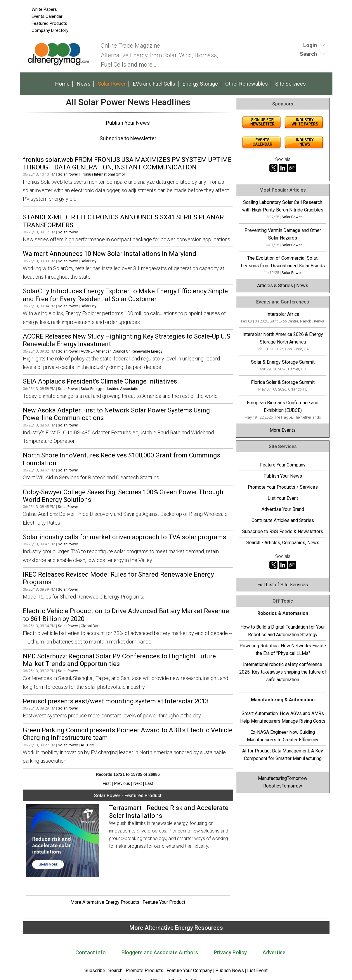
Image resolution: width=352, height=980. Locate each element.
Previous (122, 783)
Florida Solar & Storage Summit (283, 382)
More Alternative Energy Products (105, 902)
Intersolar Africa (283, 314)
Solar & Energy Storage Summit (283, 362)
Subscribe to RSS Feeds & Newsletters (283, 531)
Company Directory (50, 30)
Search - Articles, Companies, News (283, 543)
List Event (257, 971)
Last (149, 783)
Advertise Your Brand (283, 509)
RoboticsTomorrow (283, 786)
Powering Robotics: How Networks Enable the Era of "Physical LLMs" (283, 649)
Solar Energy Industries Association (111, 389)
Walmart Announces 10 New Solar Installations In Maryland (110, 254)
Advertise (274, 952)
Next (138, 783)
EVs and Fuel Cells (154, 84)
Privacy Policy (230, 952)
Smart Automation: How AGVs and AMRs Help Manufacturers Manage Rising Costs (283, 717)
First (106, 783)
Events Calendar (47, 16)
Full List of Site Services (283, 585)
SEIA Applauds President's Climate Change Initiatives (100, 381)
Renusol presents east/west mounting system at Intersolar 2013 (116, 701)
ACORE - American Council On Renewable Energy (122, 351)
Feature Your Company (283, 465)
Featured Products (49, 23)
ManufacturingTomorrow (283, 778)
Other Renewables (247, 84)
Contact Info (91, 952)
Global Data (91, 626)
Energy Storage (200, 84)
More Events (283, 430)
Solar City (89, 261)
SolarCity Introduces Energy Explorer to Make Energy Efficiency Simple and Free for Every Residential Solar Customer (125, 295)
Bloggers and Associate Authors (160, 952)
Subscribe (95, 971)
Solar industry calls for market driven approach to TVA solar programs (124, 537)
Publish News (230, 971)
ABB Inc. (88, 745)
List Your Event (283, 498)
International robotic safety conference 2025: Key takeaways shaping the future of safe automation (283, 672)
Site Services (291, 84)
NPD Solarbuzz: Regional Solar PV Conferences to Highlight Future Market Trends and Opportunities (119, 660)
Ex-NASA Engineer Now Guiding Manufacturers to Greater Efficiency (283, 736)
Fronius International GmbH (104, 174)
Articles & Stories (275, 286)
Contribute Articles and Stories (283, 520)
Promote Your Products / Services (283, 487)
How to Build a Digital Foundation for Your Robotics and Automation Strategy (283, 631)
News (84, 84)
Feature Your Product (164, 902)
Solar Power (112, 84)
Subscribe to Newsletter (128, 138)
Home (62, 84)
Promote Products (144, 971)
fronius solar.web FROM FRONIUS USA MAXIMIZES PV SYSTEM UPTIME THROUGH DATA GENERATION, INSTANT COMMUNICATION (127, 163)
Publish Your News (128, 123)
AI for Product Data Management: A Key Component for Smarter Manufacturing (283, 755)
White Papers (44, 9)
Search (115, 971)
